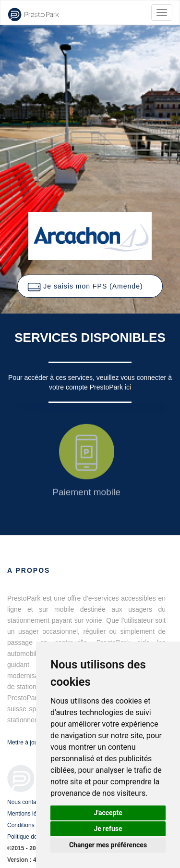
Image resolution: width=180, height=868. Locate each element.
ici (128, 387)
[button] (90, 286)
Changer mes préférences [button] (108, 845)
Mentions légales (29, 814)
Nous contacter (27, 802)
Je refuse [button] (108, 829)
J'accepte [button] (108, 813)
